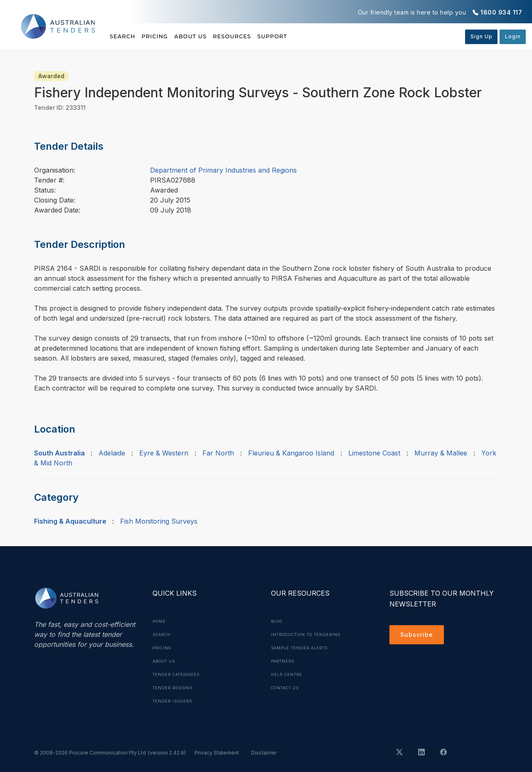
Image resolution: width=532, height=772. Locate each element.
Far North (218, 453)
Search (123, 36)
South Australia (59, 453)
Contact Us (288, 688)
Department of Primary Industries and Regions (223, 170)
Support (317, 36)
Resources (266, 36)
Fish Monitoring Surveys (159, 521)
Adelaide (112, 453)
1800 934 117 (501, 12)
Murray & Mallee (441, 453)
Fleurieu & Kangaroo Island (291, 453)
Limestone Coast (374, 453)
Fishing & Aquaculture (70, 521)
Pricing (166, 36)
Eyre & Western (164, 453)
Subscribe (419, 636)
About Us (213, 36)
